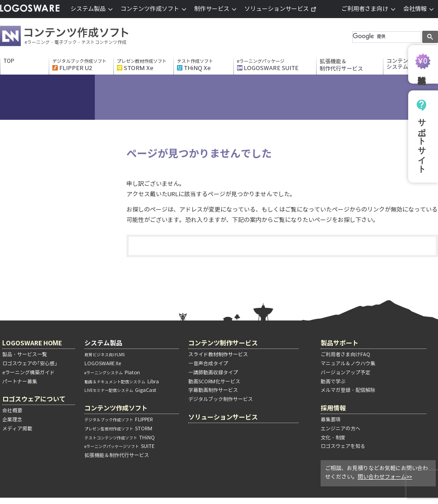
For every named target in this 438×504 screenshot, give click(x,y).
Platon (112, 372)
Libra (122, 382)
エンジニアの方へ (340, 429)
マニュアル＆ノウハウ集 (348, 363)
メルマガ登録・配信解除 (348, 390)
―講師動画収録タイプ (213, 372)
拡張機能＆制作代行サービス (341, 65)
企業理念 (12, 419)
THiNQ (120, 438)
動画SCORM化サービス (214, 382)
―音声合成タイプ (208, 363)
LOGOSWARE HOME (32, 343)
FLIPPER (119, 419)
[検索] (386, 37)
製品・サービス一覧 (25, 354)
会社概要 (12, 410)
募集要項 (331, 419)
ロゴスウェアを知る (343, 446)
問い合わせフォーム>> (385, 477)
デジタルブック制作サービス (221, 399)
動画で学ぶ (333, 382)
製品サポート (340, 343)
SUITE (119, 446)
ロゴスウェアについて (34, 399)
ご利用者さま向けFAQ (345, 354)
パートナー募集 (20, 382)
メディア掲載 (17, 429)
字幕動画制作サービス (213, 390)
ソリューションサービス (280, 9)
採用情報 (333, 408)
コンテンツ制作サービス (223, 343)
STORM (118, 429)
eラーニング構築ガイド (28, 372)
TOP (9, 61)
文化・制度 (333, 438)
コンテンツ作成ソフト (79, 37)
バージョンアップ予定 (345, 372)
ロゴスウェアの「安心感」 (30, 363)
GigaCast (120, 390)
